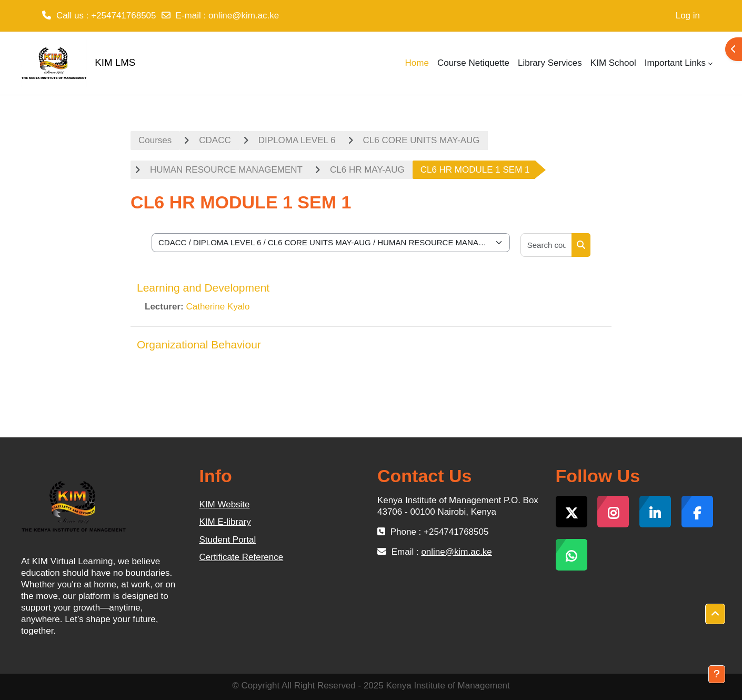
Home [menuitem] (417, 63)
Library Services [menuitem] (550, 63)
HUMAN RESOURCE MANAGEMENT (226, 170)
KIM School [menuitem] (613, 63)
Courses (155, 140)
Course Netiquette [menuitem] (473, 63)
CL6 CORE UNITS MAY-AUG (422, 140)
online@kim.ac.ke (244, 16)
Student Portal (228, 540)
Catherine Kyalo (218, 307)
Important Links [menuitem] (675, 63)
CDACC (215, 140)
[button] (715, 614)
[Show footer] (717, 674)
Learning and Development (203, 288)
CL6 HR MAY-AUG (367, 170)
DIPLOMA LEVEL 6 (297, 140)
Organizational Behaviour (199, 344)
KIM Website (225, 504)
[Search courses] (547, 245)
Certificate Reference (242, 557)
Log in (688, 16)
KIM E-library (225, 522)
